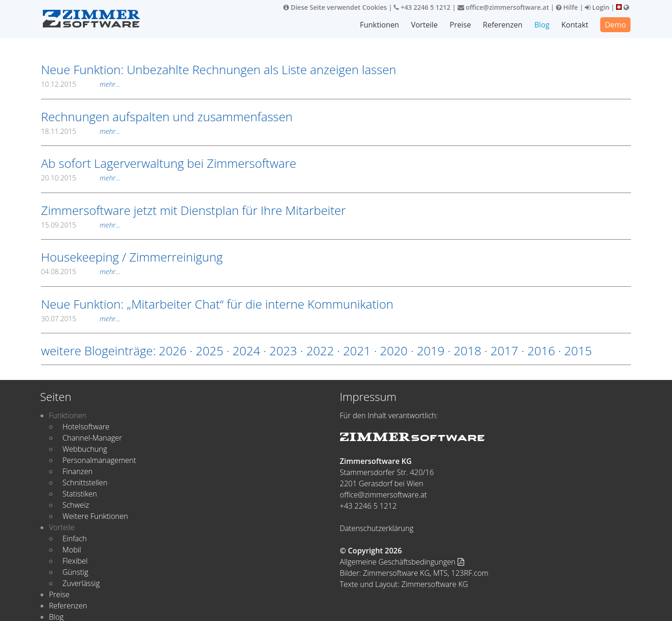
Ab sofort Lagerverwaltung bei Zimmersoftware (169, 163)
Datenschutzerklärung (377, 528)
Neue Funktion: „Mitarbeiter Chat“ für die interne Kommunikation (217, 304)
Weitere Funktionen (95, 516)
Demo (615, 25)
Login (597, 7)
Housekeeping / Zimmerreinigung (132, 257)
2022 (320, 351)
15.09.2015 (81, 225)
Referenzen (503, 25)
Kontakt (575, 25)
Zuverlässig (81, 583)
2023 (283, 351)
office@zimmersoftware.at (503, 7)
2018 (467, 351)
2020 (394, 351)
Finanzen (78, 471)
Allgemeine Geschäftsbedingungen (402, 562)
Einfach (75, 538)
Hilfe (567, 7)
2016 (541, 351)
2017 (504, 351)
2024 (246, 351)
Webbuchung (85, 449)
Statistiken (80, 494)
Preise (461, 25)
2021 (357, 351)
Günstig (75, 572)
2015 (578, 351)
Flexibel (75, 561)
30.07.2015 (81, 318)
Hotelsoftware (86, 427)
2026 (173, 351)
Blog (542, 25)
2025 (209, 351)
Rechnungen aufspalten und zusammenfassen (167, 117)
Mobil (72, 550)
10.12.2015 (81, 84)
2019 (430, 351)
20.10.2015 (81, 178)
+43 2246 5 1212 (422, 7)
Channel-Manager (92, 438)
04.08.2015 (81, 271)
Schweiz (76, 505)
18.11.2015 (81, 131)
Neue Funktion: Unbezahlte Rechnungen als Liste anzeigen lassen (219, 69)
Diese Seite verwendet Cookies (335, 7)
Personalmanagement (99, 460)
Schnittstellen (85, 483)
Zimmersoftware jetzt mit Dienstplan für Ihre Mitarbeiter (193, 210)
